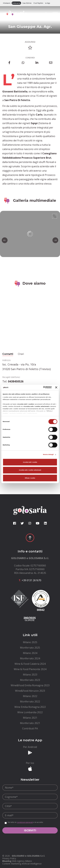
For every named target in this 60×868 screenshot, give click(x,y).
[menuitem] (30, 642)
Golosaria (16, 3)
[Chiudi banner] (56, 387)
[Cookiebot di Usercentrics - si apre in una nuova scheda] (39, 387)
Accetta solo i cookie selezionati (30, 470)
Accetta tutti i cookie (30, 462)
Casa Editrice (27, 3)
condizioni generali (25, 822)
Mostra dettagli (48, 455)
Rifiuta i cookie (30, 478)
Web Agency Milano (22, 861)
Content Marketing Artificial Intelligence (22, 864)
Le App (48, 3)
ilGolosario (7, 3)
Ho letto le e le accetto (25, 822)
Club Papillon (38, 3)
